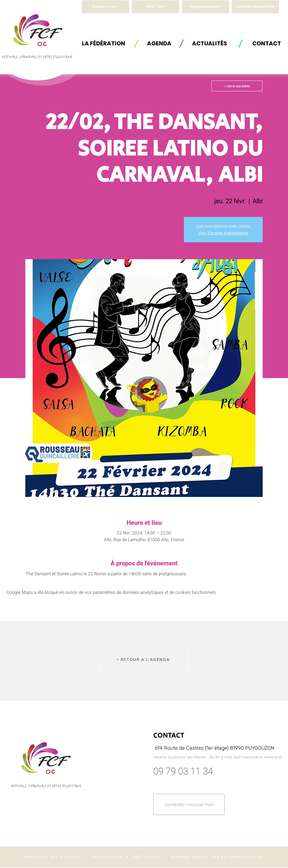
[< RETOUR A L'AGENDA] (144, 659)
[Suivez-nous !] (105, 7)
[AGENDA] (159, 43)
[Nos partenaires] (206, 7)
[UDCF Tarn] (156, 7)
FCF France (147, 857)
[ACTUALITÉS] (210, 43)
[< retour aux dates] (237, 86)
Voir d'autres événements (223, 233)
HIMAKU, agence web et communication (217, 857)
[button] (255, 7)
